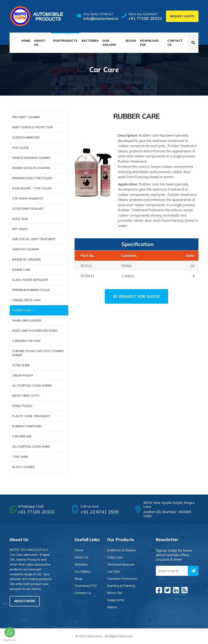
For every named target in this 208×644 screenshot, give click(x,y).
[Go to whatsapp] (10, 632)
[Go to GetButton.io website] (10, 640)
